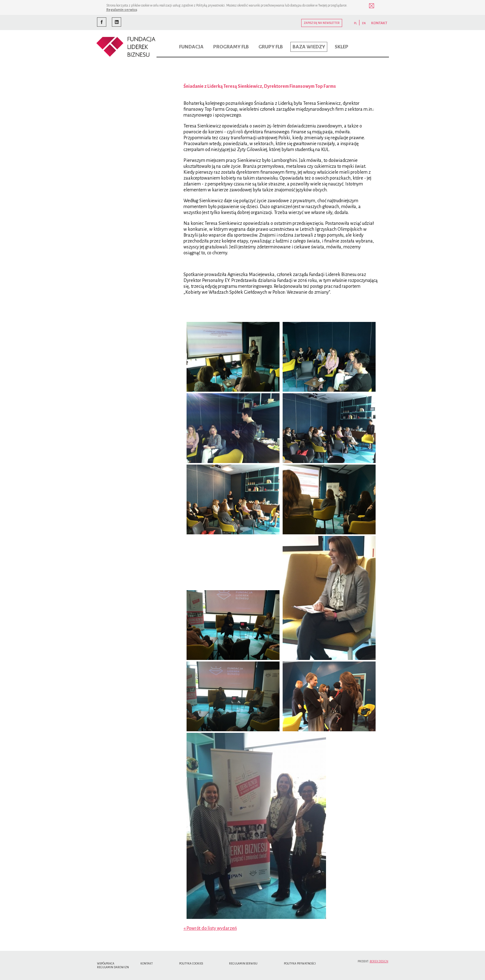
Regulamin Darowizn (113, 967)
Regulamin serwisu (122, 10)
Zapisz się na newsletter (322, 23)
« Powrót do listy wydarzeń (210, 928)
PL (355, 23)
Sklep (342, 47)
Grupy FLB (271, 47)
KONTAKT (379, 23)
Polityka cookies (191, 964)
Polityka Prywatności (300, 964)
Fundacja (191, 47)
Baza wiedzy (309, 47)
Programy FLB (231, 47)
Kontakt (147, 964)
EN (364, 23)
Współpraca (106, 964)
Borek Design (379, 961)
